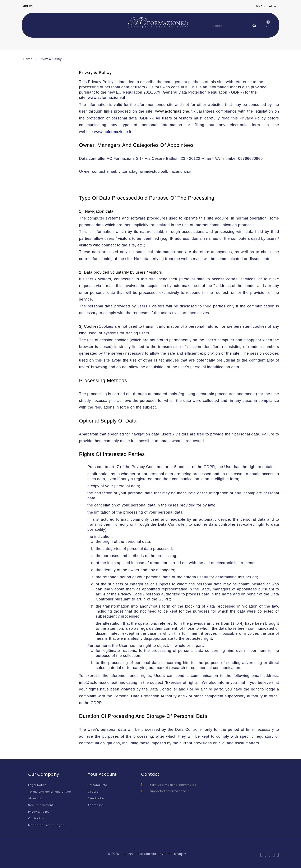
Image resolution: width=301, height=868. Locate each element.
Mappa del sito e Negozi (47, 825)
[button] (266, 6)
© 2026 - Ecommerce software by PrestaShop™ (147, 854)
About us (35, 798)
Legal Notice (37, 785)
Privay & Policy (39, 812)
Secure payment (41, 805)
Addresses (96, 805)
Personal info (98, 785)
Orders (93, 792)
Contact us (36, 818)
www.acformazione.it (107, 98)
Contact (150, 774)
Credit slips (96, 798)
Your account (102, 774)
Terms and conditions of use (50, 792)
